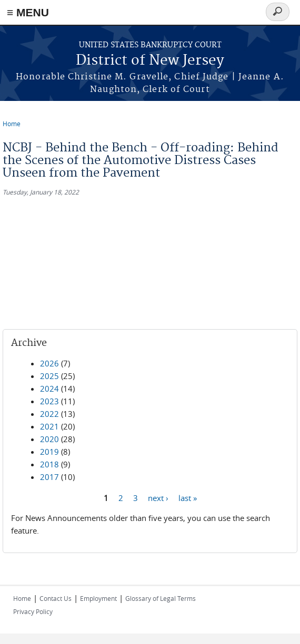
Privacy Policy (33, 611)
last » (188, 497)
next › (158, 497)
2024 (49, 389)
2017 (49, 477)
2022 (49, 414)
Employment (98, 598)
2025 (49, 376)
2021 (49, 426)
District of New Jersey (150, 61)
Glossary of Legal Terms (161, 598)
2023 (49, 401)
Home (12, 124)
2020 (49, 439)
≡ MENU (28, 12)
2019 (49, 452)
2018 (49, 464)
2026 (49, 363)
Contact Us (56, 598)
